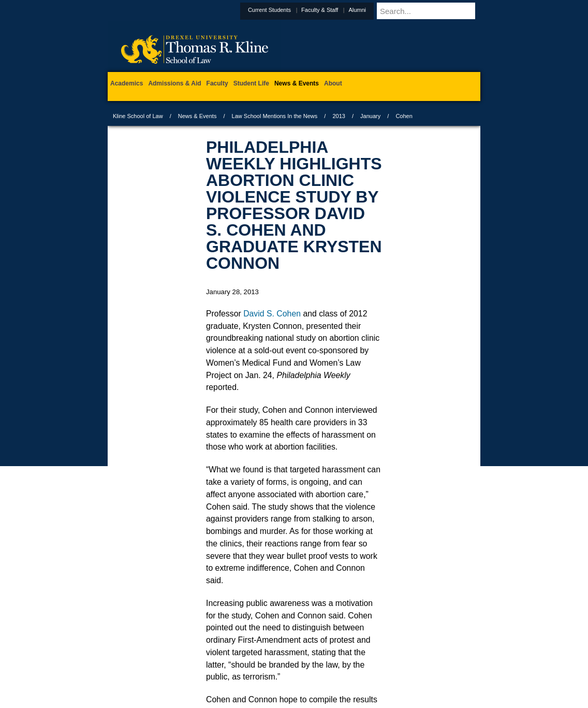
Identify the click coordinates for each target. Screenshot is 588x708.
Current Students (295, 10)
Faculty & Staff (345, 10)
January (370, 116)
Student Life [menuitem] (251, 83)
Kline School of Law (138, 116)
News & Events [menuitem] (297, 83)
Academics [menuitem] (127, 83)
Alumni (383, 10)
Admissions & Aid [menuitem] (174, 83)
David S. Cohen (272, 314)
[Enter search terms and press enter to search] (441, 11)
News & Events (197, 116)
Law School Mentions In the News (275, 116)
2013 (339, 116)
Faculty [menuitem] (217, 83)
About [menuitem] (333, 83)
